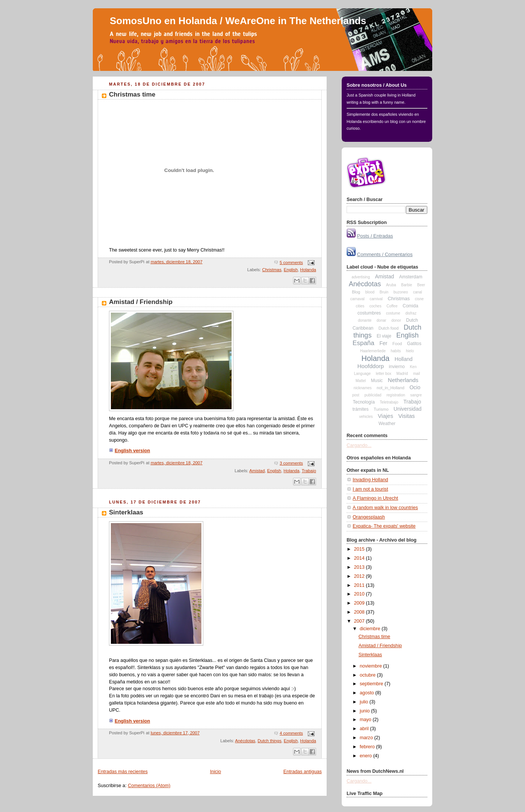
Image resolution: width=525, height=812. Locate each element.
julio (365, 702)
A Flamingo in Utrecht (375, 498)
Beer (421, 285)
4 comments (291, 733)
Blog (356, 292)
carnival (376, 299)
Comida (410, 306)
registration (396, 395)
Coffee (392, 306)
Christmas (272, 270)
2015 (360, 549)
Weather (387, 424)
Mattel (361, 381)
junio (365, 711)
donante (365, 320)
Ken (413, 367)
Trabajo (309, 471)
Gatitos (414, 344)
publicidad (373, 395)
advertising (361, 277)
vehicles (366, 417)
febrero (368, 747)
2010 (360, 594)
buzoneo (401, 292)
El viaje (384, 336)
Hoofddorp (371, 366)
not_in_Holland (391, 388)
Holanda (308, 270)
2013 (360, 567)
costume (393, 313)
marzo (367, 738)
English (291, 270)
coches (375, 306)
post (356, 395)
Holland (403, 359)
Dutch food (389, 328)
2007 (360, 621)
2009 (360, 603)
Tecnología (364, 402)
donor (396, 320)
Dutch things (269, 741)
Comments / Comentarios (385, 254)
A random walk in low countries (385, 508)
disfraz (411, 313)
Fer (383, 343)
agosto (368, 693)
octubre (368, 675)
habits (396, 351)
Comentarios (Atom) (149, 786)
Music (377, 381)
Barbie (407, 285)
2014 (360, 558)
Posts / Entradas (375, 236)
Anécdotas (245, 741)
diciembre (371, 629)
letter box (383, 374)
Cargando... (359, 445)
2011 (360, 585)
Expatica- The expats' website (384, 526)
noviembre (371, 666)
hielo (410, 351)
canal (418, 292)
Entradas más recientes (123, 772)
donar (382, 320)
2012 (360, 576)
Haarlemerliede (373, 351)
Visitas (407, 416)
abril (365, 729)
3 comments (291, 463)
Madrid (402, 374)
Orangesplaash (369, 517)
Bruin (384, 292)
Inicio (216, 772)
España (364, 343)
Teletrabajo (389, 402)
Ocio (415, 387)
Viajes (386, 416)
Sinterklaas (126, 512)
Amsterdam (411, 277)
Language (362, 374)
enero (367, 756)
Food (397, 344)
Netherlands (403, 380)
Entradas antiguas (302, 772)
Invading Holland (370, 480)
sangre (416, 395)
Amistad (257, 471)
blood (370, 292)
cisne (419, 299)
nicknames (362, 388)
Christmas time (132, 94)
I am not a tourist (370, 489)
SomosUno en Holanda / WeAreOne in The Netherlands (238, 21)
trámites (361, 409)
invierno (397, 367)
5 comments (291, 262)
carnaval (358, 299)
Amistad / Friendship (141, 302)
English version (130, 451)
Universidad (408, 409)
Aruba (391, 285)
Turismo (381, 409)
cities (360, 306)
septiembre (372, 684)
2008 (360, 612)
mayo (366, 720)
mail (416, 374)
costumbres (369, 313)
